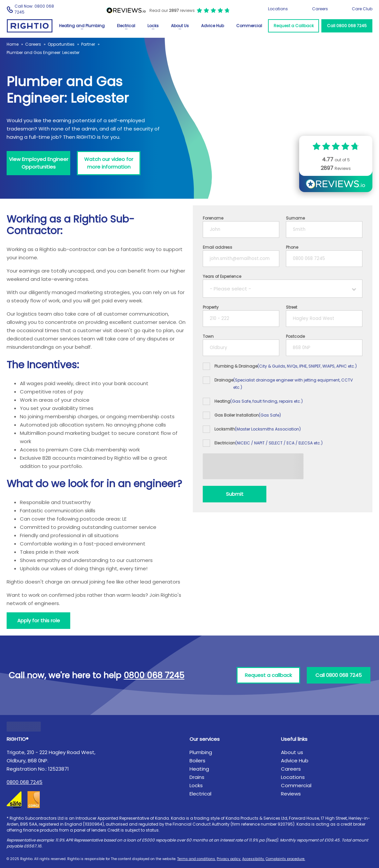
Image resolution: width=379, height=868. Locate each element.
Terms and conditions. (196, 859)
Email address (217, 247)
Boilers (197, 761)
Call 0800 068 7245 (347, 26)
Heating (199, 769)
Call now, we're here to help (96, 675)
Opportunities (61, 44)
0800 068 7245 (25, 782)
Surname (295, 218)
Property (211, 307)
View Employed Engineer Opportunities (39, 163)
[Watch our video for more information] (109, 163)
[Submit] (235, 494)
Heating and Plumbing (82, 26)
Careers (320, 9)
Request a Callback (294, 26)
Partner (88, 44)
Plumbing (201, 752)
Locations (278, 9)
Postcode (295, 336)
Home (13, 44)
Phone (292, 247)
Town (208, 336)
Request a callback (268, 675)
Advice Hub (213, 26)
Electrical (126, 26)
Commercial (249, 26)
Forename (213, 218)
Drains (197, 777)
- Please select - (230, 289)
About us (292, 752)
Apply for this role (39, 620)
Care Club (362, 9)
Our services (205, 739)
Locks (153, 26)
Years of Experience (222, 276)
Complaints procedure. (285, 859)
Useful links (294, 739)
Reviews (291, 794)
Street (292, 307)
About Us (180, 26)
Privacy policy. (229, 859)
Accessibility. (253, 859)
